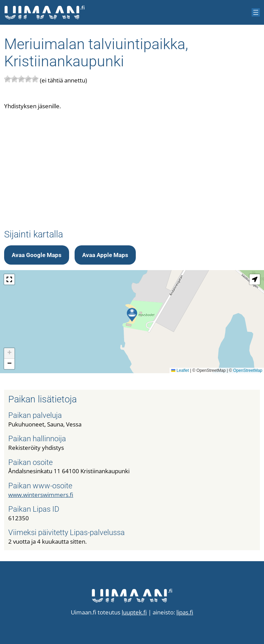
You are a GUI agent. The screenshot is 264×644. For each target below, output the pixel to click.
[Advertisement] (132, 164)
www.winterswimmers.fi (41, 495)
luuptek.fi (134, 612)
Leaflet (180, 370)
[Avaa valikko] (256, 12)
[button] (132, 315)
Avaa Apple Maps (105, 255)
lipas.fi (185, 612)
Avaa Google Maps (37, 255)
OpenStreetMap (248, 370)
